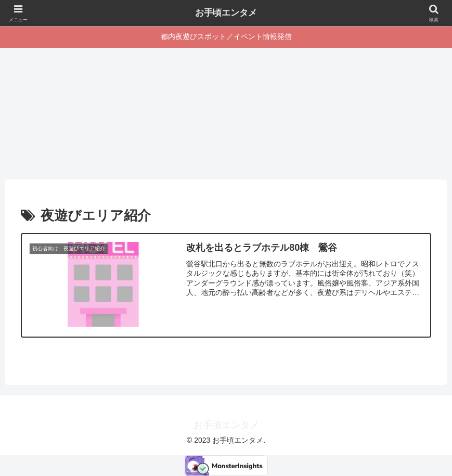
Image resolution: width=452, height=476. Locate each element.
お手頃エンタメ (226, 13)
